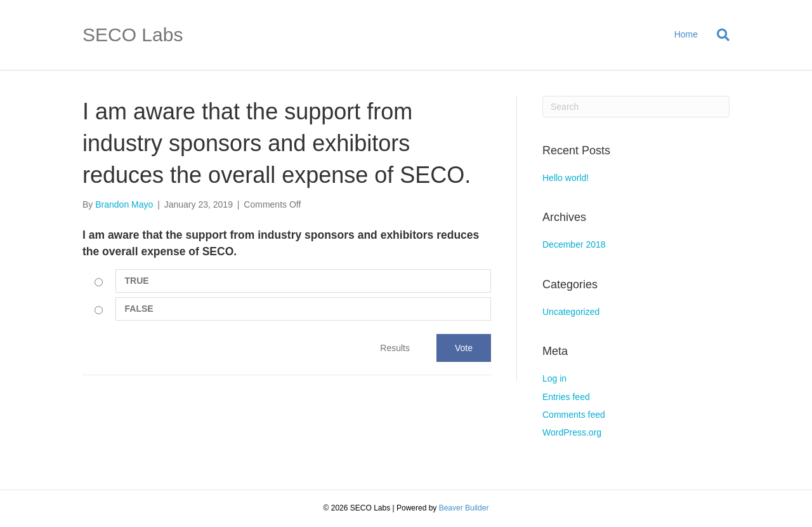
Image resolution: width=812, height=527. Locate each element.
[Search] (718, 35)
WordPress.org (572, 432)
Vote (464, 348)
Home (686, 34)
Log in (554, 378)
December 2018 (574, 244)
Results (395, 348)
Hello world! (566, 178)
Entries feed (566, 397)
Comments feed (574, 415)
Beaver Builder (464, 508)
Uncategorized (571, 312)
